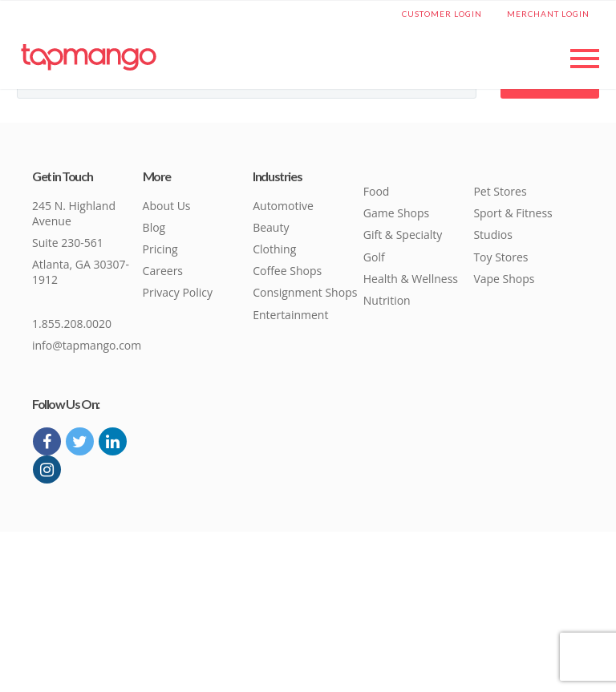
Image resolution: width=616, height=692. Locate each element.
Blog (154, 227)
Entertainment (290, 315)
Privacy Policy (178, 292)
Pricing (160, 249)
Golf (374, 257)
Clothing (274, 249)
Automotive (283, 206)
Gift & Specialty (403, 235)
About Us (167, 206)
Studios (492, 235)
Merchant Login (548, 14)
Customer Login (442, 14)
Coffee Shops (287, 271)
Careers (163, 271)
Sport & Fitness (513, 213)
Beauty (271, 227)
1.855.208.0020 (72, 324)
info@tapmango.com (87, 345)
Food (377, 191)
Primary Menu (585, 59)
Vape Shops (504, 279)
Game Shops (396, 213)
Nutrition (387, 300)
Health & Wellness (411, 279)
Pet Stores (500, 191)
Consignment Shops (305, 292)
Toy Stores (500, 257)
